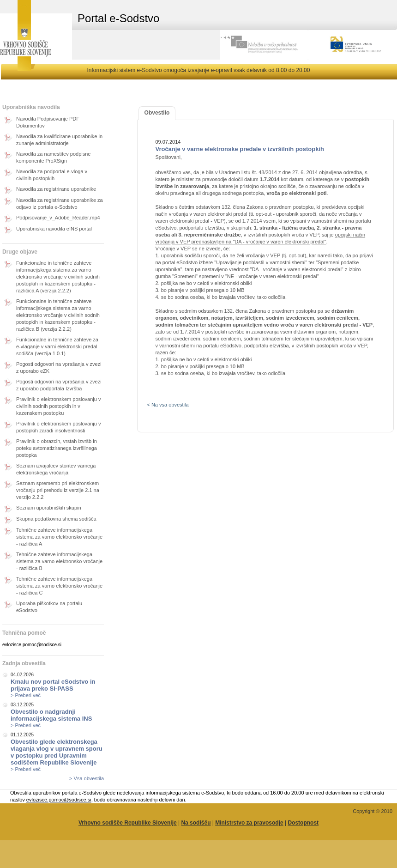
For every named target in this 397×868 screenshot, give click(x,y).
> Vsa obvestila (87, 778)
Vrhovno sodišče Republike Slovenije (128, 823)
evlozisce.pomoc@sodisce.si (32, 645)
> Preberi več (26, 695)
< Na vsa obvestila (168, 405)
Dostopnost (303, 823)
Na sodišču (196, 823)
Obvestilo (157, 113)
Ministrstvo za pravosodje (249, 823)
